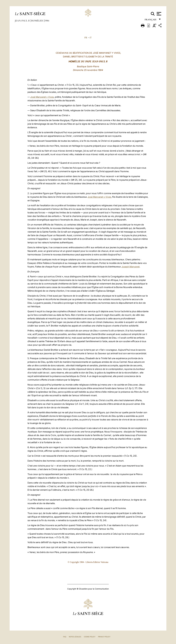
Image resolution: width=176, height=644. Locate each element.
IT (91, 38)
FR (86, 38)
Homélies (37, 21)
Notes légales (75, 637)
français (151, 20)
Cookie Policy (90, 637)
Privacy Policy (104, 637)
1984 (47, 21)
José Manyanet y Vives (42, 97)
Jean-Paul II (23, 21)
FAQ (65, 637)
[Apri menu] (159, 14)
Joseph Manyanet (130, 267)
